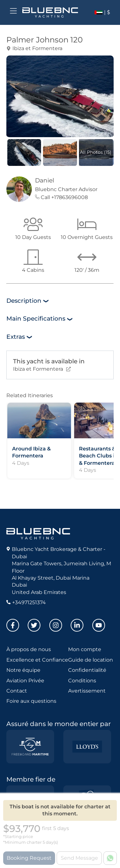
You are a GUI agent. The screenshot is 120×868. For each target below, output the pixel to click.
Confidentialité (87, 670)
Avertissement (87, 691)
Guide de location (91, 660)
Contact (17, 691)
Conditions (82, 681)
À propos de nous (29, 649)
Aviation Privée (25, 681)
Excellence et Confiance (37, 660)
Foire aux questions (31, 701)
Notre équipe (23, 670)
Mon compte (85, 649)
